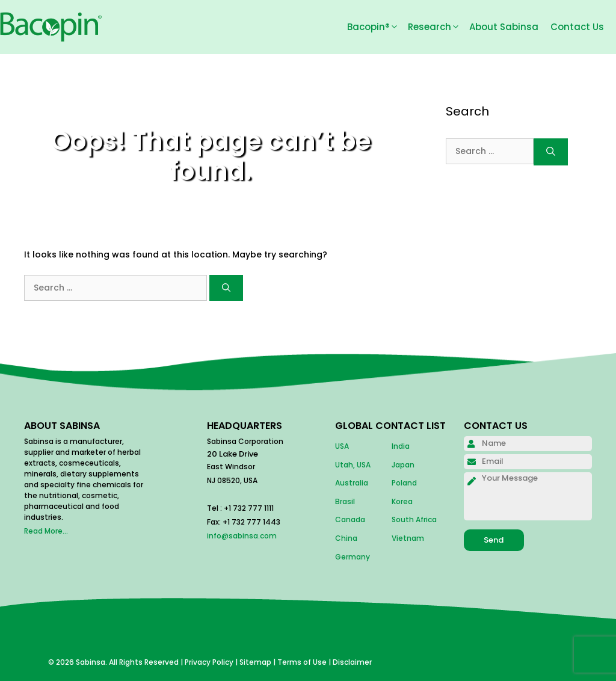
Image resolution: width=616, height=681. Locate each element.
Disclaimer (352, 662)
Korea (402, 501)
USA (342, 446)
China (346, 538)
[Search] (226, 288)
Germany (353, 557)
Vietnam (408, 538)
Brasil (345, 501)
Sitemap (255, 662)
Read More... (46, 531)
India (401, 446)
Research (439, 27)
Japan (403, 465)
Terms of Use (302, 662)
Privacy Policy (209, 662)
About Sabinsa (504, 27)
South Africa (414, 519)
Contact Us (577, 27)
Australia (352, 483)
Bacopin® (377, 27)
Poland (404, 483)
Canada (350, 519)
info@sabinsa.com (242, 536)
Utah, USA (353, 465)
